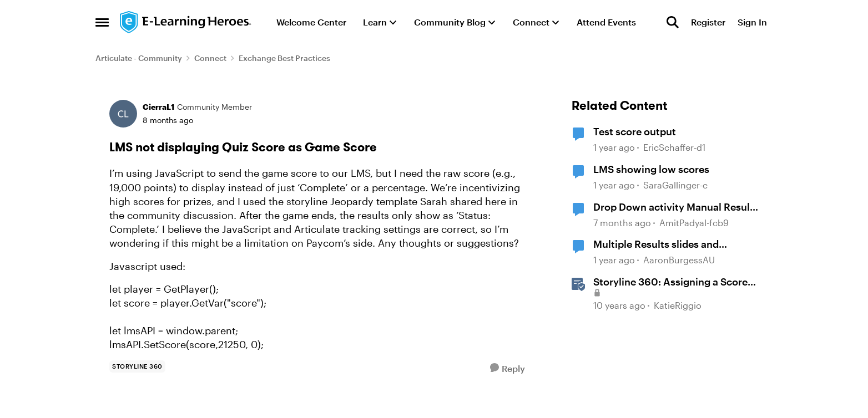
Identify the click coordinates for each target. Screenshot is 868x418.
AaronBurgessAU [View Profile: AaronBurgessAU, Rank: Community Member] (679, 260)
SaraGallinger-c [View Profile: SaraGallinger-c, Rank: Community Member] (675, 185)
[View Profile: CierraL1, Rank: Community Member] (123, 114)
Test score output (635, 131)
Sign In (752, 22)
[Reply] (508, 368)
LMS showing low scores (651, 169)
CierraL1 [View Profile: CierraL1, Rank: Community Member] (158, 107)
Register (708, 22)
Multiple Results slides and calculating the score (656, 244)
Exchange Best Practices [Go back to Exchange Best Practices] (284, 58)
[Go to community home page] (186, 22)
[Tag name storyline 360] (137, 366)
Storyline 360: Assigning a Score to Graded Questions (670, 282)
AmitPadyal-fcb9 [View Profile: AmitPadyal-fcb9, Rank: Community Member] (694, 223)
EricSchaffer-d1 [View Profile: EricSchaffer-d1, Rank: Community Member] (674, 148)
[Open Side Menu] (102, 22)
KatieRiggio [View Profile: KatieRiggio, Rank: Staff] (678, 305)
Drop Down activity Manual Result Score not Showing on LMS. (673, 207)
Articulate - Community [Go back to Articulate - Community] (139, 58)
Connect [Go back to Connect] (210, 58)
